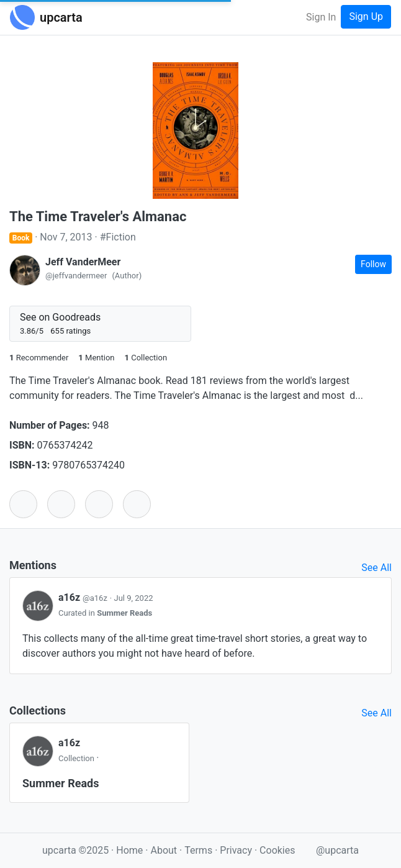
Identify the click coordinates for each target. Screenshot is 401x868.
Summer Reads (124, 613)
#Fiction (118, 237)
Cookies (277, 850)
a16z (84, 597)
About (164, 850)
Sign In (321, 17)
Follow (373, 264)
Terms (200, 850)
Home (129, 850)
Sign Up (366, 16)
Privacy (237, 850)
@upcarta (337, 850)
